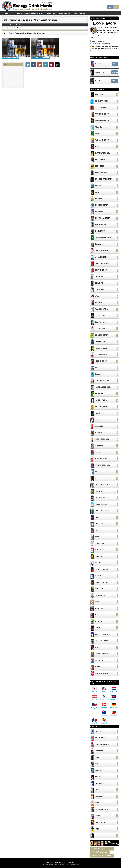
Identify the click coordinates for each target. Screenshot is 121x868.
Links (65, 862)
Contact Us (71, 862)
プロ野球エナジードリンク (102, 848)
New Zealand (104, 714)
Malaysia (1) (104, 722)
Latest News (51, 13)
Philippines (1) (114, 714)
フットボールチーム (100, 852)
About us (50, 862)
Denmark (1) (104, 706)
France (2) (94, 722)
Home (6, 13)
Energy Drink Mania (63, 864)
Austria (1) (94, 699)
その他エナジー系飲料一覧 (102, 856)
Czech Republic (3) (94, 707)
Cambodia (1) (114, 699)
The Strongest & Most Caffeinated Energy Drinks (28, 13)
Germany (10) (114, 706)
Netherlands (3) (114, 691)
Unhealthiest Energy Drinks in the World (72, 13)
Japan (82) (94, 691)
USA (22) (104, 691)
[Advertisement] (57, 83)
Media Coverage (58, 862)
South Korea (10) (104, 699)
